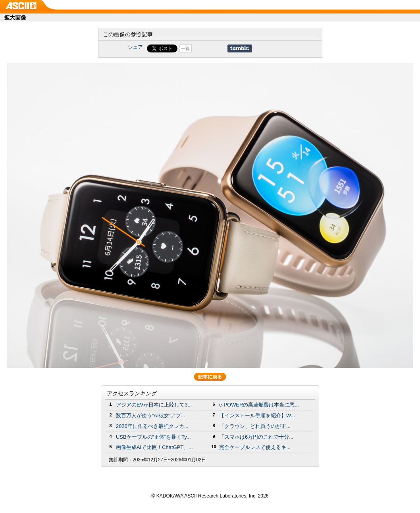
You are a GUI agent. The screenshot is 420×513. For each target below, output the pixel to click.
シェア (135, 47)
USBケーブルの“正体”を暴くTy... (153, 437)
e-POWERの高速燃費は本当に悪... (259, 405)
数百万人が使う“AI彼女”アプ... (151, 415)
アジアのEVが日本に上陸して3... (154, 405)
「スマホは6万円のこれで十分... (256, 437)
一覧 (185, 48)
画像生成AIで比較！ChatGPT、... (154, 447)
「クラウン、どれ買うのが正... (255, 426)
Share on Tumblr (240, 48)
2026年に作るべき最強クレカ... (152, 426)
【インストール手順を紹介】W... (257, 415)
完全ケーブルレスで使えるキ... (255, 447)
